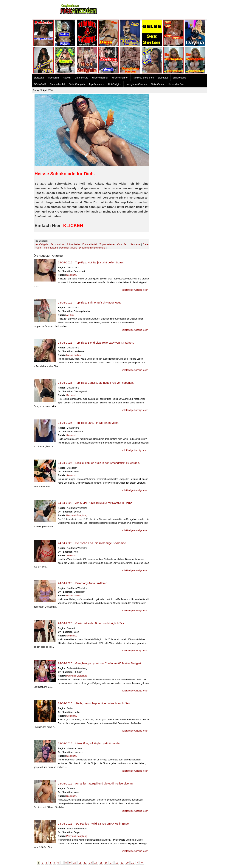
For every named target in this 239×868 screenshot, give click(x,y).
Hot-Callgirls (115, 84)
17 (111, 863)
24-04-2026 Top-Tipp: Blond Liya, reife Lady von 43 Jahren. (96, 343)
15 (101, 863)
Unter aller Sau (176, 84)
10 (75, 863)
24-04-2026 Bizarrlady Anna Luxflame (83, 583)
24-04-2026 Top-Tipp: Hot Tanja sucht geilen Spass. (91, 262)
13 (90, 863)
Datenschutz (81, 78)
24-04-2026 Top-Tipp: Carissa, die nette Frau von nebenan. (96, 383)
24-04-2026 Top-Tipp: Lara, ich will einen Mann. (89, 423)
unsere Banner (100, 78)
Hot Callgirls (41, 244)
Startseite (39, 78)
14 (96, 863)
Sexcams (135, 244)
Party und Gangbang (77, 515)
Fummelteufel (57, 84)
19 (122, 863)
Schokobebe (179, 78)
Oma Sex (122, 244)
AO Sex (70, 315)
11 (80, 863)
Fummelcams (51, 248)
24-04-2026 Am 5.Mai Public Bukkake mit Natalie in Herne (95, 503)
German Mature (69, 248)
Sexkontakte (57, 244)
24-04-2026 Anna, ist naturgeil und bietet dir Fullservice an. (96, 783)
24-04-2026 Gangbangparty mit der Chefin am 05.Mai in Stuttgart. (100, 663)
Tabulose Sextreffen (143, 78)
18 (117, 863)
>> (142, 863)
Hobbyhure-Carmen (136, 84)
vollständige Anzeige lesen (135, 290)
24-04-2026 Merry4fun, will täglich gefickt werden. (90, 743)
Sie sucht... (72, 275)
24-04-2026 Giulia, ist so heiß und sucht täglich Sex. (91, 623)
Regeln (67, 78)
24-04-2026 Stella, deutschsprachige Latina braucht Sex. (94, 703)
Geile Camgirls (77, 84)
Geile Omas (157, 84)
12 (85, 863)
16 (106, 863)
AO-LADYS (40, 84)
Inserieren (53, 78)
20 (127, 863)
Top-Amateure (97, 84)
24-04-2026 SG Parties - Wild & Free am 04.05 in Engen (94, 824)
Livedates (163, 78)
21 (133, 863)
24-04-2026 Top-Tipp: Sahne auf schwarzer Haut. (90, 302)
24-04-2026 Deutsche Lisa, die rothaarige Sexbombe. (92, 543)
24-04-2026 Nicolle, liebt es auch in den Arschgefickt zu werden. (99, 463)
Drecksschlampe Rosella (92, 248)
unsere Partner (120, 78)
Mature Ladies (73, 355)
